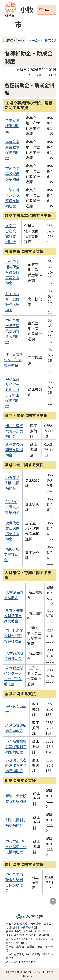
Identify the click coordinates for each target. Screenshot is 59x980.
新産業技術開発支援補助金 (14, 450)
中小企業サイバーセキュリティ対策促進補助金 (12, 392)
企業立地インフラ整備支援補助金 (12, 198)
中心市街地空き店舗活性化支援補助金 (16, 847)
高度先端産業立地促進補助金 (12, 150)
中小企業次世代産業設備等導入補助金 (12, 331)
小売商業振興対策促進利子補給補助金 (16, 746)
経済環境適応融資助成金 (16, 728)
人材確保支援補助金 (14, 595)
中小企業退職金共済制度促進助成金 (14, 882)
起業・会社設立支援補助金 (16, 798)
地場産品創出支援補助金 (12, 483)
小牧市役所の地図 (26, 927)
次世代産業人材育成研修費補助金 (14, 636)
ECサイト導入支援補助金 (12, 507)
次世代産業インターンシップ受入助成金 (14, 676)
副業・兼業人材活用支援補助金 (14, 616)
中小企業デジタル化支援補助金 (14, 360)
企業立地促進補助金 (12, 126)
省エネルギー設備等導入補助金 (12, 301)
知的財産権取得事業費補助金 (14, 431)
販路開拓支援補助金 (12, 554)
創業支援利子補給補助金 (16, 822)
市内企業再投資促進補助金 (12, 174)
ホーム (33, 40)
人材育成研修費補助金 (14, 656)
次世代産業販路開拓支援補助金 (12, 531)
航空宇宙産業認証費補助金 (11, 234)
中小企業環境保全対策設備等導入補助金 (12, 272)
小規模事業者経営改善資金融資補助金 (16, 765)
